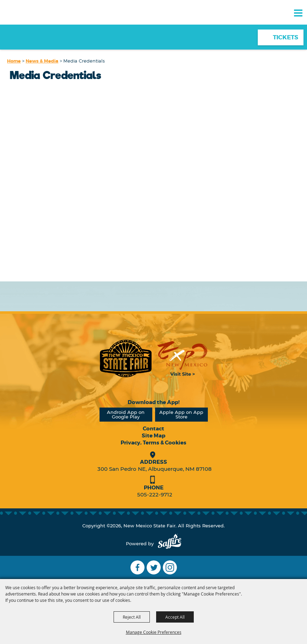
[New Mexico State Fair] (30, 25)
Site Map (153, 436)
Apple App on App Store (181, 414)
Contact (153, 429)
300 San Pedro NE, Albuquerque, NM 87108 (155, 469)
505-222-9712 (155, 495)
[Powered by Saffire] (170, 544)
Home (14, 61)
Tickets (286, 37)
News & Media (42, 61)
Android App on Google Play (126, 414)
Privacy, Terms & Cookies (153, 443)
